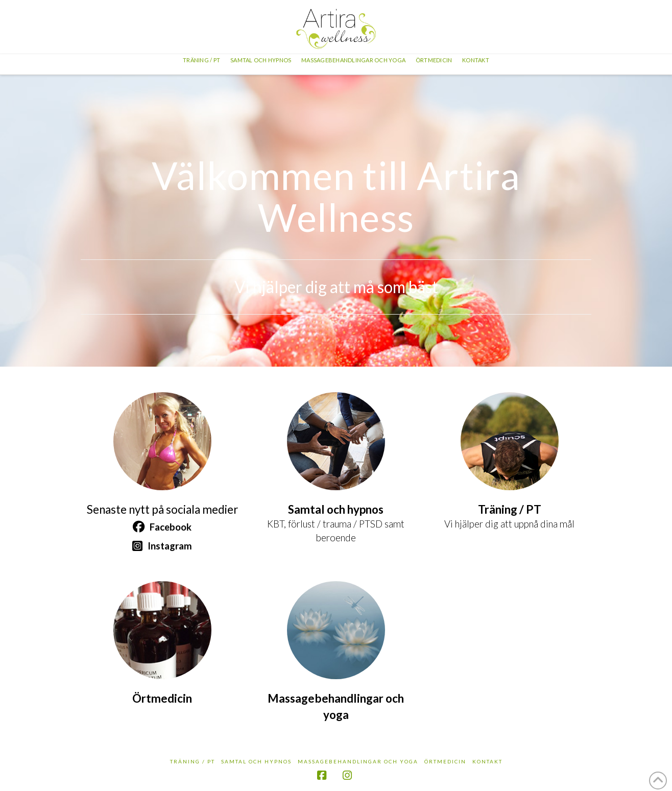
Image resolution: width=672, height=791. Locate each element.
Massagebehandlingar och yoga (358, 761)
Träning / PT (193, 761)
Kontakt (487, 761)
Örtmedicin (445, 761)
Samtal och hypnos (256, 761)
